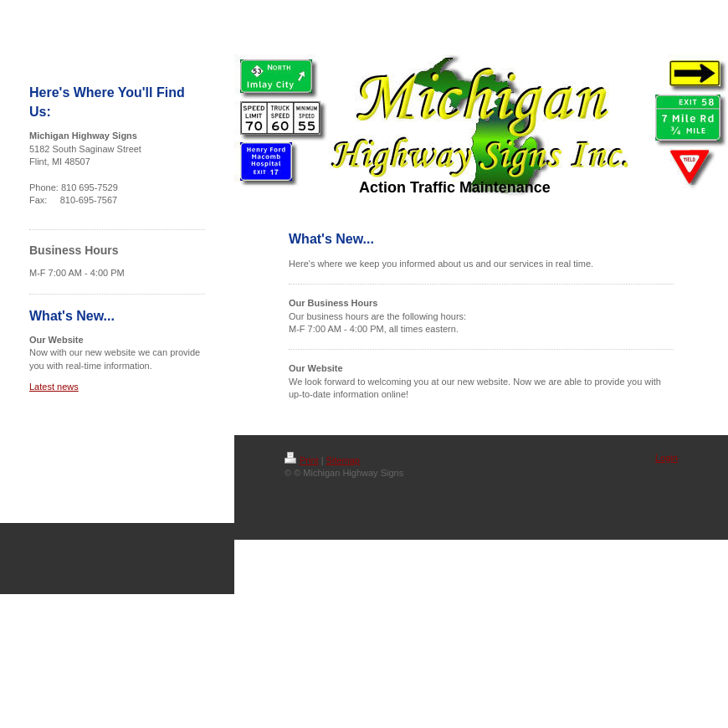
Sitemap (343, 460)
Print (302, 460)
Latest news (54, 387)
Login (666, 458)
